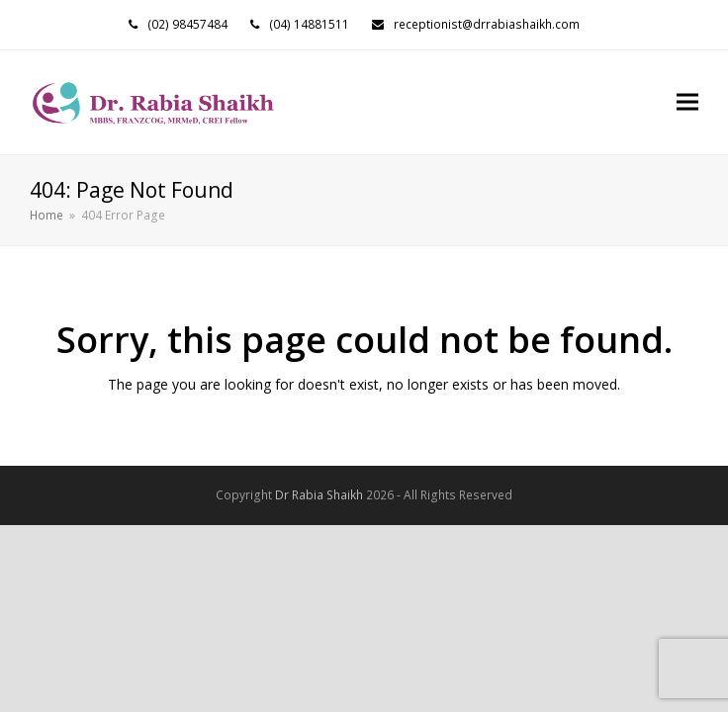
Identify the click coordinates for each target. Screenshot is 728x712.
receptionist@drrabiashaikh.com (487, 24)
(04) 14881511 (309, 24)
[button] (687, 102)
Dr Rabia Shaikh (319, 495)
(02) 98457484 (187, 24)
